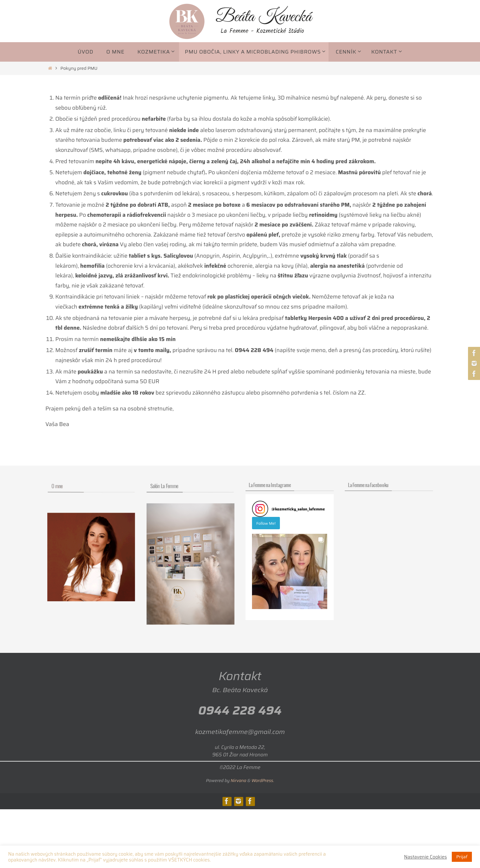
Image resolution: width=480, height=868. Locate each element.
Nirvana (238, 781)
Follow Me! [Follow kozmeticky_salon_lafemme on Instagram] (266, 523)
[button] (290, 571)
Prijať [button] (462, 857)
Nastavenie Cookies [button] (426, 857)
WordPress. (263, 781)
